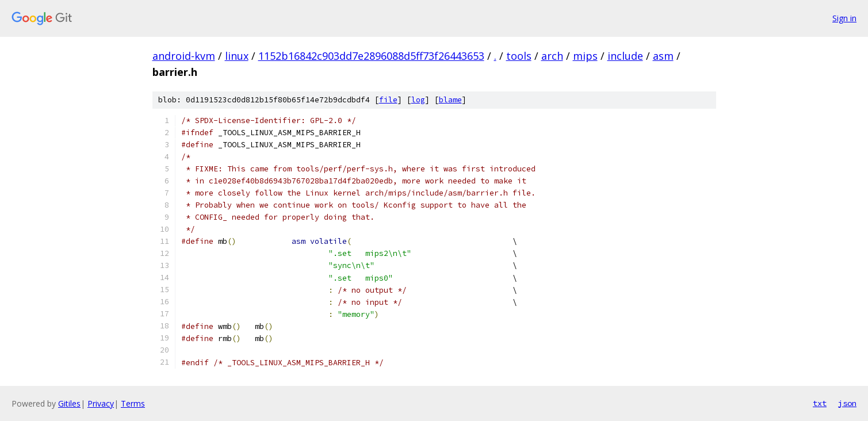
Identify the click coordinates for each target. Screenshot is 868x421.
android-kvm (184, 56)
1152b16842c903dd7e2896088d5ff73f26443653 (371, 56)
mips (585, 56)
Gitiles (69, 403)
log (418, 100)
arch (552, 56)
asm (663, 56)
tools (519, 56)
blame (450, 100)
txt (820, 403)
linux (237, 56)
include (625, 56)
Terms (133, 403)
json (847, 403)
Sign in (844, 18)
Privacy (101, 403)
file (388, 100)
